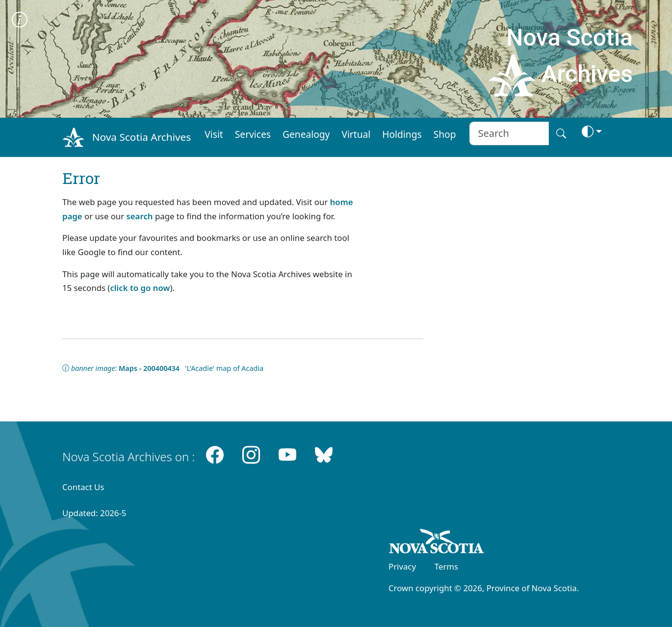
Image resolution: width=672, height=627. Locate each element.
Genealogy (306, 134)
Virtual (356, 134)
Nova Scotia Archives (142, 137)
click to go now (140, 288)
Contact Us (83, 487)
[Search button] (561, 133)
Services (253, 134)
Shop (445, 134)
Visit (214, 134)
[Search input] (509, 133)
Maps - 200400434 (149, 368)
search (140, 216)
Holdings (402, 134)
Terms (446, 566)
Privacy (402, 566)
